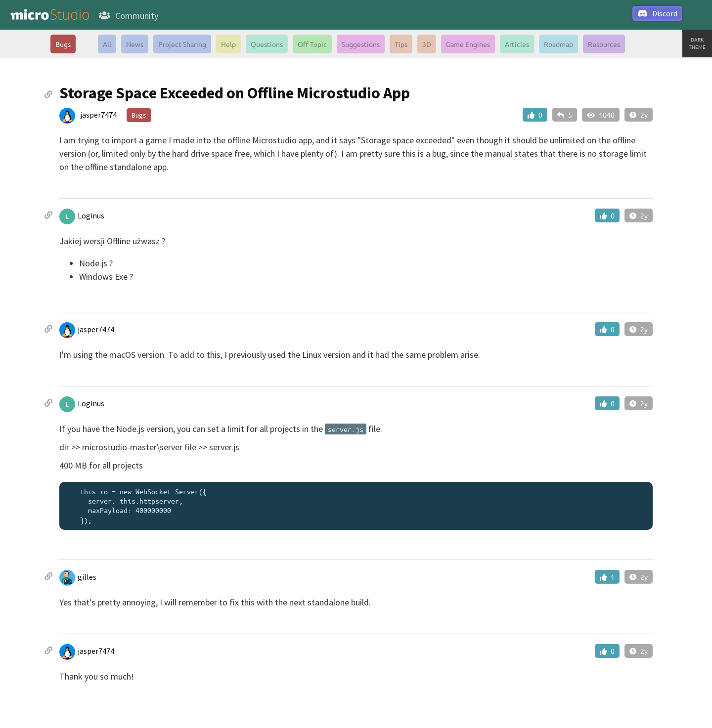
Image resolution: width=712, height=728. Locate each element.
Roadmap (558, 44)
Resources (604, 44)
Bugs (63, 44)
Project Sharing (182, 44)
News (135, 44)
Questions (267, 44)
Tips (401, 44)
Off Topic (312, 44)
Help (228, 44)
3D (427, 44)
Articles (517, 44)
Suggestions (361, 44)
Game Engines (468, 44)
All (107, 44)
